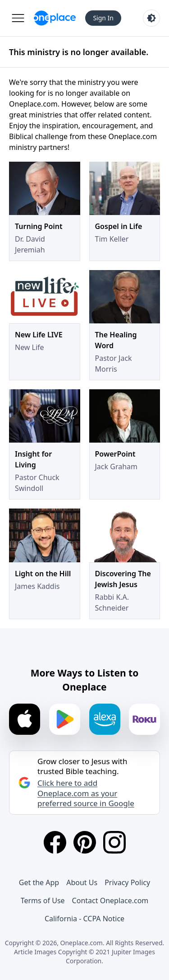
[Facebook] (55, 842)
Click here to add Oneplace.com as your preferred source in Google (86, 793)
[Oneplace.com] (55, 18)
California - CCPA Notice (84, 919)
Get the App (39, 882)
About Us (82, 882)
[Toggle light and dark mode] (151, 18)
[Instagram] (114, 842)
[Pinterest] (85, 842)
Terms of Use (43, 901)
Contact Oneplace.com (110, 901)
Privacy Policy (127, 882)
